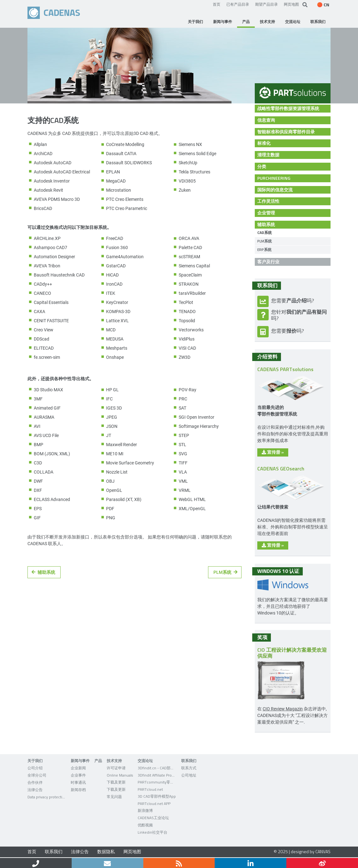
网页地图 (291, 4)
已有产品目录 (238, 4)
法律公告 (80, 851)
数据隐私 (106, 851)
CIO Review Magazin (283, 709)
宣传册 (273, 452)
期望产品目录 (266, 4)
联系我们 (54, 851)
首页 (217, 4)
